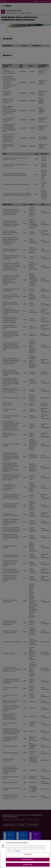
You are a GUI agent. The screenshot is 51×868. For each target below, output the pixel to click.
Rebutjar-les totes (28, 861)
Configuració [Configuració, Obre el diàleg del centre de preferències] (28, 856)
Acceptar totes (28, 866)
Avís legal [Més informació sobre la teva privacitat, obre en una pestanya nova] (17, 852)
